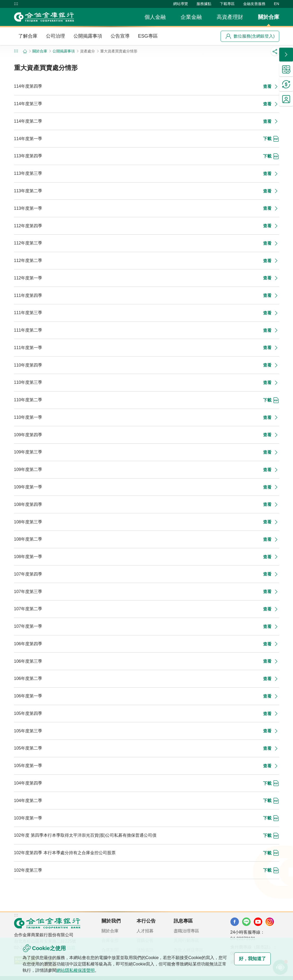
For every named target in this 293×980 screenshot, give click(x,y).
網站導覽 (181, 4)
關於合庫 (269, 17)
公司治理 (55, 36)
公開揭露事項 (88, 36)
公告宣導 (120, 36)
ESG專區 (148, 36)
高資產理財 (230, 17)
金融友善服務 (254, 4)
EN (276, 4)
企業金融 (191, 17)
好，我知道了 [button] (250, 959)
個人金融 (155, 17)
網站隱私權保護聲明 (84, 970)
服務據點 (204, 4)
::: (16, 4)
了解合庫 (28, 36)
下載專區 (227, 4)
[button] (286, 55)
